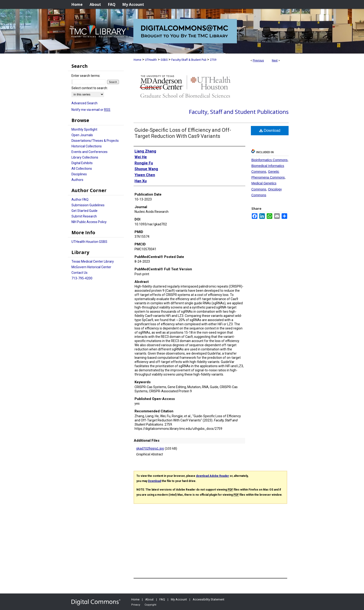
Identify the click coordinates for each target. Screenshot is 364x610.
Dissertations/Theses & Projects (95, 141)
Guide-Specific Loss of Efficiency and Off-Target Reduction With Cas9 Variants (183, 133)
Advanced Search (84, 103)
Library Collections (85, 157)
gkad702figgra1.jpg (150, 448)
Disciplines (79, 174)
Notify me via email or (91, 110)
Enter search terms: (86, 76)
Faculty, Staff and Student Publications (239, 112)
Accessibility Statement (209, 599)
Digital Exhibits (82, 163)
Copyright (150, 605)
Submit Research (84, 216)
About (149, 599)
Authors (77, 180)
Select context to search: (90, 88)
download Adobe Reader (212, 476)
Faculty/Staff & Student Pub (189, 60)
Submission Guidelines (88, 205)
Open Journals (82, 135)
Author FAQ (80, 200)
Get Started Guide (84, 211)
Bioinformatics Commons (270, 160)
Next (275, 61)
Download (270, 130)
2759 (213, 60)
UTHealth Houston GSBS (89, 242)
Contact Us (79, 273)
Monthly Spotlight (84, 129)
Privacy (136, 605)
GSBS (164, 60)
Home (137, 60)
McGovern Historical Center (91, 267)
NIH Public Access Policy (89, 222)
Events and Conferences (89, 152)
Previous (258, 61)
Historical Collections (87, 146)
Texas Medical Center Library (93, 261)
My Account (179, 599)
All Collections (82, 169)
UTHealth (151, 60)
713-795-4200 (82, 278)
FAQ (162, 599)
